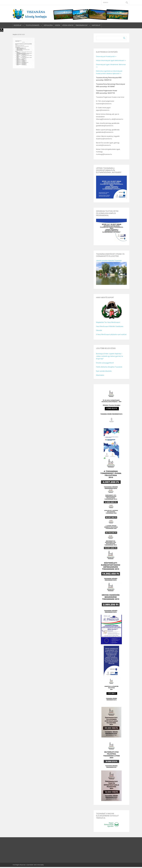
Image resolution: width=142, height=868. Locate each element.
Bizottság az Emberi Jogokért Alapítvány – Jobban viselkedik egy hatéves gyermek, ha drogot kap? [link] (110, 356)
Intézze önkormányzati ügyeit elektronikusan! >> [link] (111, 60)
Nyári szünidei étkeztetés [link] (104, 371)
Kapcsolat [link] (96, 25)
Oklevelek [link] (99, 330)
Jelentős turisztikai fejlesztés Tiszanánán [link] (109, 261)
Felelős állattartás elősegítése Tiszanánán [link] (109, 367)
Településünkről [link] (33, 25)
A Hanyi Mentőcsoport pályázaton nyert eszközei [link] (111, 334)
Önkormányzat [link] (82, 25)
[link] (2, 30)
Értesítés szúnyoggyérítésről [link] (105, 363)
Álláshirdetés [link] (100, 375)
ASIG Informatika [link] (39, 865)
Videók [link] (57, 25)
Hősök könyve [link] (68, 25)
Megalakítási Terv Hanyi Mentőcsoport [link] (108, 322)
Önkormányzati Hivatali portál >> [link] (106, 57)
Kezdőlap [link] (18, 25)
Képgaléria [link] (48, 25)
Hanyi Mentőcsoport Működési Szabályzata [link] (110, 326)
